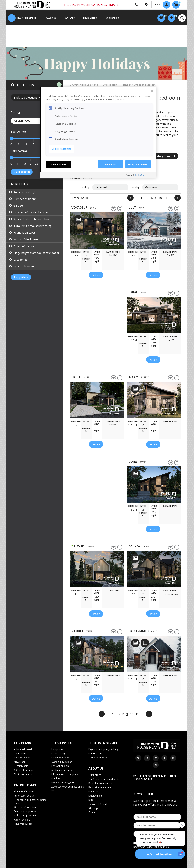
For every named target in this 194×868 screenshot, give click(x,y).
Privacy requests (23, 824)
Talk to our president (25, 816)
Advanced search (23, 749)
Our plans (22, 743)
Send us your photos (25, 811)
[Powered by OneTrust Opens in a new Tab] (140, 176)
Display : (136, 187)
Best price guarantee (100, 787)
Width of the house (26, 239)
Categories (20, 260)
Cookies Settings (61, 149)
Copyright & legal (98, 804)
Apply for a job (22, 820)
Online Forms (25, 785)
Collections (50, 18)
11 (166, 198)
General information (25, 807)
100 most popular (24, 770)
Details (96, 275)
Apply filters (21, 277)
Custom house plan (62, 762)
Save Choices (59, 164)
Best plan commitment (101, 783)
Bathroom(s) (19, 151)
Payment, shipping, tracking (103, 749)
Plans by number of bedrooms (139, 85)
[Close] (152, 91)
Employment (95, 796)
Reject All (110, 164)
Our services (62, 743)
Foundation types (25, 232)
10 (160, 198)
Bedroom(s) (18, 132)
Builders (56, 778)
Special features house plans (31, 219)
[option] (97, 231)
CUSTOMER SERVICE (103, 743)
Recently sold (21, 766)
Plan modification (61, 758)
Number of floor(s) (25, 199)
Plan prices (57, 749)
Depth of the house (26, 246)
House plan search (27, 18)
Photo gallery (90, 18)
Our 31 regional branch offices (105, 779)
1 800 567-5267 (143, 779)
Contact (93, 812)
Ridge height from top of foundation (37, 253)
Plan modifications (24, 791)
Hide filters (25, 85)
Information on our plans (65, 774)
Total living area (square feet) (32, 226)
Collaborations (22, 758)
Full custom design (24, 796)
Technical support (98, 758)
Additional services (62, 770)
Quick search (22, 172)
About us (96, 769)
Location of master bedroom (32, 212)
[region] (98, 132)
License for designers (63, 783)
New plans (70, 18)
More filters (20, 184)
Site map (93, 808)
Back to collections (27, 97)
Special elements (24, 266)
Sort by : (86, 187)
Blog (91, 800)
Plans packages (60, 753)
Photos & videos (23, 774)
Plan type (16, 113)
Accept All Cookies (138, 164)
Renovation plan (60, 766)
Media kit (93, 791)
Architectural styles (25, 192)
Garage (18, 205)
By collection (110, 85)
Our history (95, 775)
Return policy (95, 753)
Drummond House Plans (84, 85)
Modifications (113, 18)
